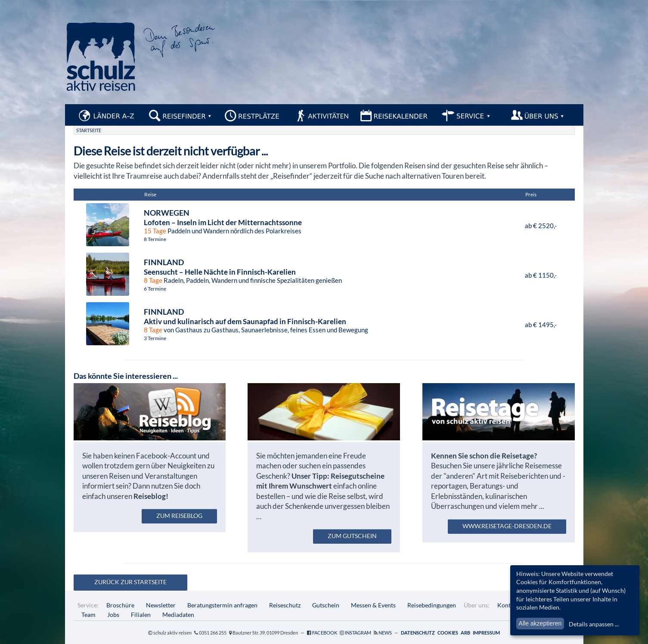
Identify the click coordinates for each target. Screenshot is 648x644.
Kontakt (508, 605)
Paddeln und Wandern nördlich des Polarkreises (333, 221)
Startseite (89, 130)
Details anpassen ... (594, 624)
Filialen (141, 615)
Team (88, 615)
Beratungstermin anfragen (222, 605)
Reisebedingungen (432, 605)
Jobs (113, 615)
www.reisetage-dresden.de (507, 526)
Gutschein (326, 605)
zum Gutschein (352, 536)
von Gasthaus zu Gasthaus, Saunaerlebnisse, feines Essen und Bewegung (333, 320)
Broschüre (120, 605)
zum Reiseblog (179, 516)
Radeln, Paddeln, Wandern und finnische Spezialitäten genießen (311, 271)
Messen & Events (373, 605)
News (385, 633)
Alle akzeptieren (540, 623)
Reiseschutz (285, 605)
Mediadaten (178, 615)
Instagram (358, 633)
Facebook (325, 633)
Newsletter (161, 605)
